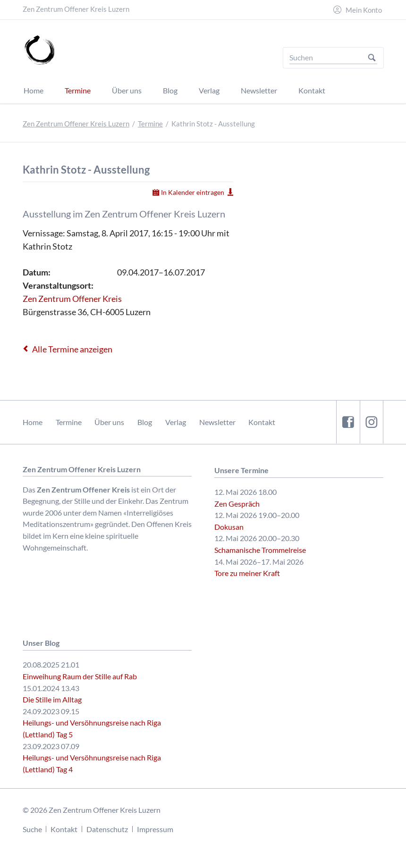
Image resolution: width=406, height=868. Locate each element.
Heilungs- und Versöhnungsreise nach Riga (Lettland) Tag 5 (92, 728)
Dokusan (229, 527)
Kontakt (262, 422)
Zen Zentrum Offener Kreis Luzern (76, 124)
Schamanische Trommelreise (260, 550)
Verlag (176, 422)
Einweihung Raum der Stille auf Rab (80, 676)
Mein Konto (364, 10)
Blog (145, 422)
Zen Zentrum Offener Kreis (72, 299)
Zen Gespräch (237, 504)
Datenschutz (107, 829)
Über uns (109, 422)
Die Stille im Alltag (52, 699)
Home (33, 422)
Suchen (372, 58)
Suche (32, 829)
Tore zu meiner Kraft (247, 573)
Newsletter (217, 422)
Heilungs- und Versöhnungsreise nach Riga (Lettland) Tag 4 (92, 763)
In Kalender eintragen (193, 192)
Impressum (155, 829)
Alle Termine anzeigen (72, 349)
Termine (150, 124)
